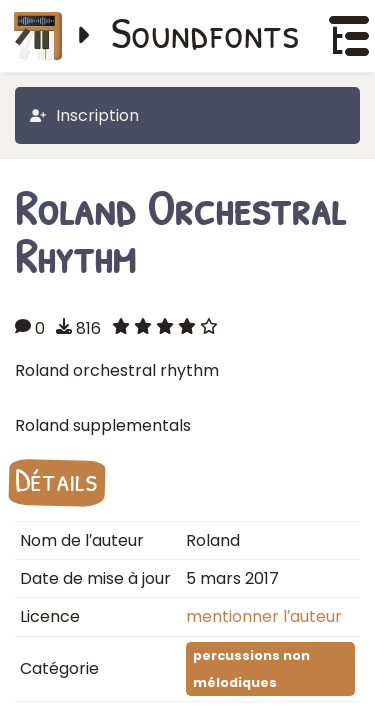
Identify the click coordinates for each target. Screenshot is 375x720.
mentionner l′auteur (264, 616)
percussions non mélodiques (251, 669)
